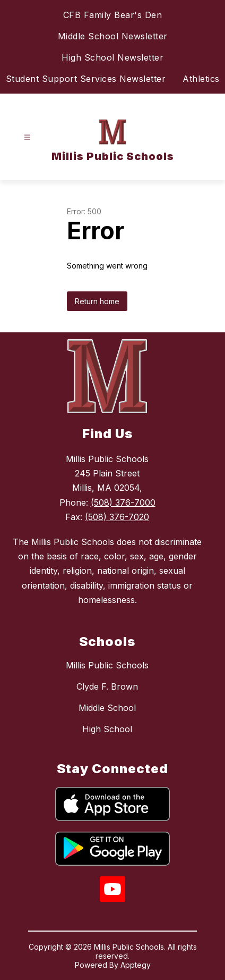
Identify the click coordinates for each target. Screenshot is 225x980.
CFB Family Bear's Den (113, 15)
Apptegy (136, 965)
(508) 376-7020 (117, 517)
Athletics (201, 79)
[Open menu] (27, 137)
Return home (97, 301)
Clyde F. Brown (107, 686)
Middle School (107, 708)
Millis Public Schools (107, 665)
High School (107, 729)
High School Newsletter (112, 57)
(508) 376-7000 (123, 502)
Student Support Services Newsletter (86, 79)
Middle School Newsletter (113, 36)
